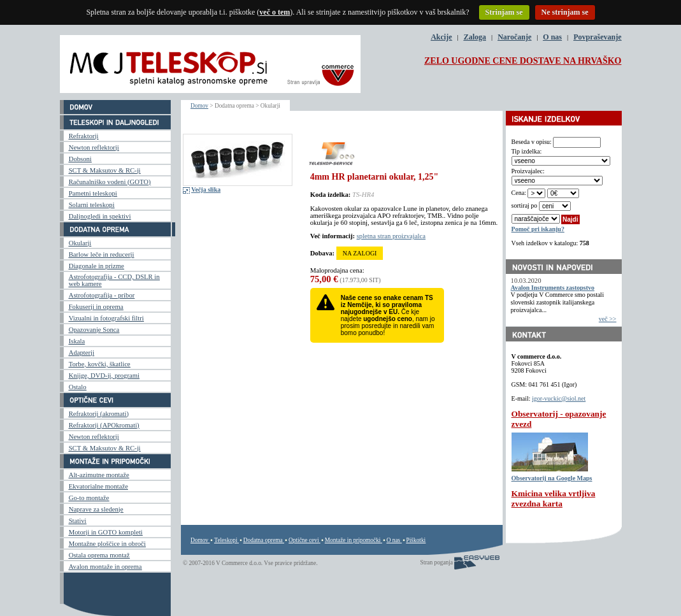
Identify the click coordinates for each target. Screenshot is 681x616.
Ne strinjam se (565, 12)
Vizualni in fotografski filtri (106, 318)
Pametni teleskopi (93, 193)
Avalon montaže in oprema (105, 567)
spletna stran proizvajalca (391, 236)
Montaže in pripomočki (353, 540)
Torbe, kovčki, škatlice (100, 364)
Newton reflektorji (94, 147)
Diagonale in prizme (97, 266)
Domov (199, 106)
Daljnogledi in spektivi (100, 216)
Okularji (80, 243)
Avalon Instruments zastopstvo (553, 288)
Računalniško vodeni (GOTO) (110, 182)
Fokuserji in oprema (96, 307)
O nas (552, 37)
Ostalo (78, 387)
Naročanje (514, 37)
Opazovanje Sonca (94, 330)
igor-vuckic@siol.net (559, 398)
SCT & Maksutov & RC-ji (105, 170)
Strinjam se (504, 12)
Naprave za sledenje (96, 509)
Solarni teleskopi (92, 205)
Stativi (78, 521)
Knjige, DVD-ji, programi (104, 376)
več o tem (275, 12)
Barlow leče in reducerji (102, 254)
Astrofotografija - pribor (102, 295)
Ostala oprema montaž (99, 555)
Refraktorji (84, 136)
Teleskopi (226, 540)
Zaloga (475, 37)
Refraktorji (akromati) (99, 414)
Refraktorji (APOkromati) (104, 425)
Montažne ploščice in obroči (107, 544)
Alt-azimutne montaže (99, 475)
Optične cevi (304, 540)
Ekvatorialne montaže (98, 486)
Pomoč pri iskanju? (538, 229)
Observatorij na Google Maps (552, 478)
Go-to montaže (89, 498)
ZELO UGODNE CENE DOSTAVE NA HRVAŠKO (523, 61)
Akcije (441, 37)
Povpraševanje (597, 37)
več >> (608, 319)
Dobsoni (80, 159)
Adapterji (82, 353)
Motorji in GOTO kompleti (106, 532)
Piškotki (416, 540)
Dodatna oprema (263, 540)
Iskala (77, 341)
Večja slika (206, 190)
